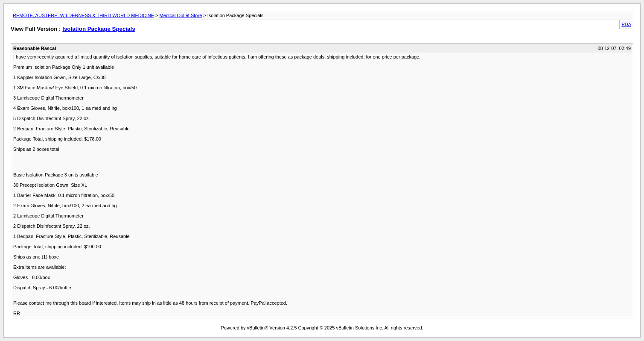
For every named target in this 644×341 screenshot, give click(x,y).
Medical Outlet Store (181, 15)
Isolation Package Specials (99, 29)
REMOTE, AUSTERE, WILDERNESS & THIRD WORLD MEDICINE (83, 15)
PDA (626, 24)
